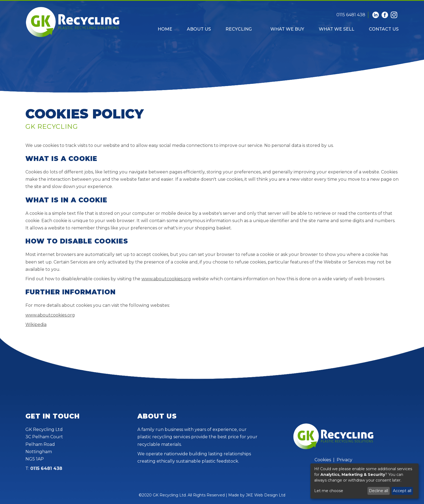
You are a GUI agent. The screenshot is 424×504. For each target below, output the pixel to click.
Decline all (378, 491)
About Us (199, 29)
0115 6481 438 (351, 15)
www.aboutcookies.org (166, 279)
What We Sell (337, 29)
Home (165, 29)
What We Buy (287, 29)
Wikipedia (36, 325)
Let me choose (329, 491)
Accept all (402, 491)
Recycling (239, 29)
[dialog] (365, 481)
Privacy (345, 460)
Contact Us (384, 29)
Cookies (323, 460)
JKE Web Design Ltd (266, 495)
